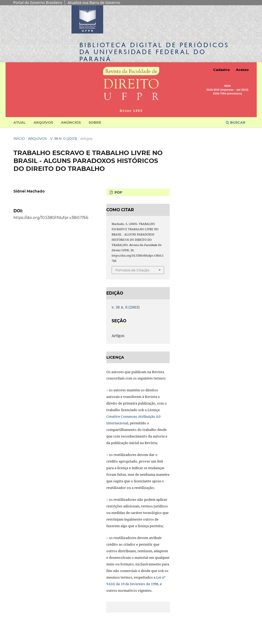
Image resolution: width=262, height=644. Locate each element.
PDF (118, 192)
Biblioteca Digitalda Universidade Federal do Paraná (154, 52)
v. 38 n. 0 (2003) (64, 138)
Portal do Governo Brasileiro (38, 3)
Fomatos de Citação (132, 270)
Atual (20, 122)
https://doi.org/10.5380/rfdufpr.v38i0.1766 (51, 218)
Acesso (242, 70)
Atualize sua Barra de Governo (94, 3)
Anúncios (71, 122)
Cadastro (221, 70)
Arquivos (43, 122)
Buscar (236, 122)
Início (19, 138)
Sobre (95, 122)
